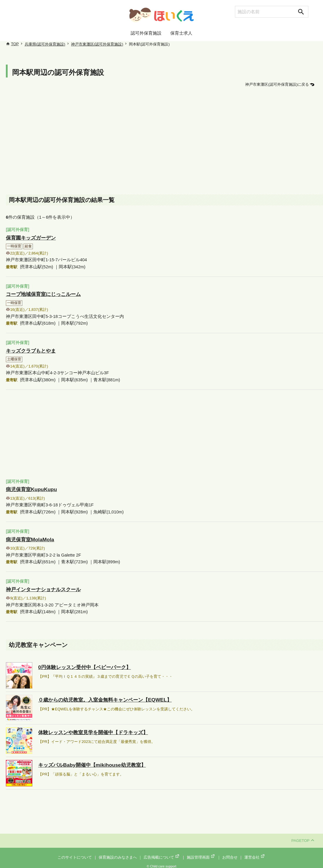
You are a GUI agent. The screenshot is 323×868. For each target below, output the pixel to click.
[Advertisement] (164, 141)
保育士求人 (181, 33)
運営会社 (255, 853)
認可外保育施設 (146, 33)
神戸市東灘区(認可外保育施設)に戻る (277, 84)
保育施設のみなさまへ (118, 853)
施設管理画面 (201, 853)
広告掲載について (162, 853)
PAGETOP (303, 837)
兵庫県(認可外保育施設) (45, 44)
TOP (15, 44)
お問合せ (230, 853)
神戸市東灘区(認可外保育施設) (97, 44)
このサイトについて (75, 853)
